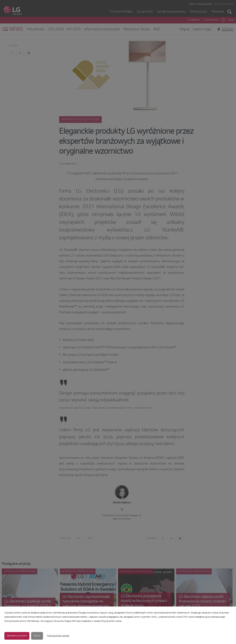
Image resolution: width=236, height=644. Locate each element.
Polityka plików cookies (58, 636)
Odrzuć (37, 636)
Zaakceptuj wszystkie (17, 636)
